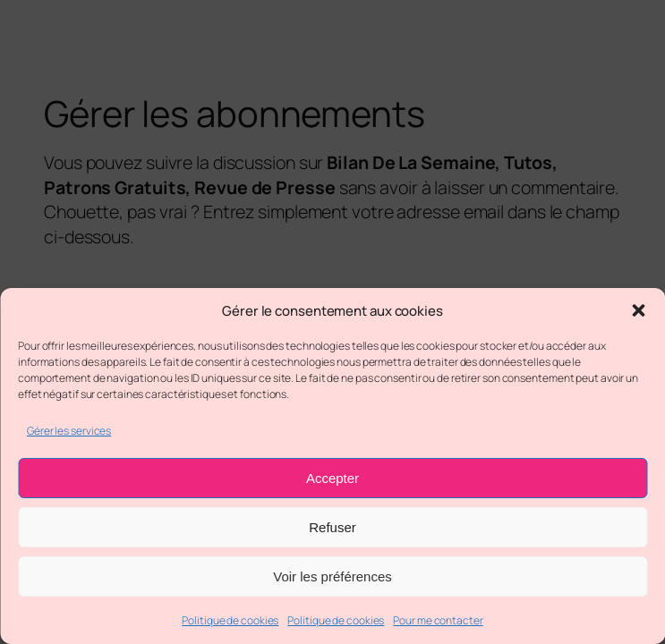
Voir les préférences (332, 576)
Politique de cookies (230, 620)
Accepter (332, 478)
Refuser (332, 527)
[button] (638, 310)
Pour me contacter (438, 620)
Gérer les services (69, 431)
